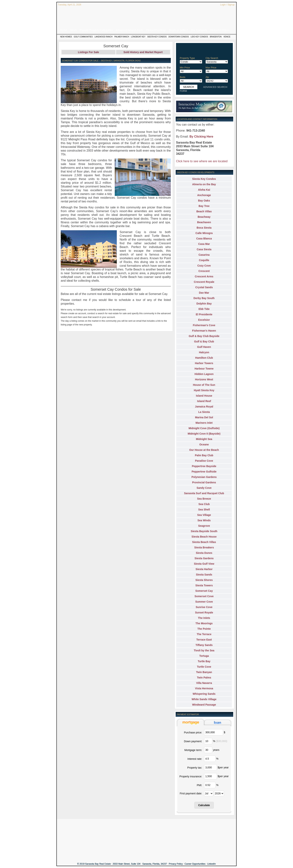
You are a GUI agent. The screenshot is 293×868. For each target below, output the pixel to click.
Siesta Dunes (204, 553)
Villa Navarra (204, 683)
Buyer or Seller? (179, 30)
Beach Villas (204, 211)
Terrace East (204, 640)
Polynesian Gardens (204, 477)
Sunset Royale (204, 612)
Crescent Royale (204, 282)
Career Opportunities (195, 864)
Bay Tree (204, 206)
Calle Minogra (204, 233)
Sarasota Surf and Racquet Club (204, 493)
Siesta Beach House (204, 537)
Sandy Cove (204, 488)
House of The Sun (204, 385)
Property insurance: (191, 776)
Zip (207, 77)
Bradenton (216, 37)
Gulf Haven (204, 347)
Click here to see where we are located (202, 161)
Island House (204, 396)
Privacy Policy (176, 864)
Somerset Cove (204, 596)
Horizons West (204, 379)
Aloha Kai (204, 190)
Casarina (204, 255)
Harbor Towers (204, 363)
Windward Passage (204, 705)
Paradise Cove (204, 461)
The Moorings (204, 623)
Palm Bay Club (204, 455)
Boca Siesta (204, 228)
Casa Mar (204, 244)
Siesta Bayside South (204, 531)
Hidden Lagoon (204, 374)
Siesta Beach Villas (204, 542)
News (73, 30)
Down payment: (193, 741)
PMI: (199, 785)
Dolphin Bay (204, 304)
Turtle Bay (204, 661)
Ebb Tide (204, 309)
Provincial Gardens (204, 482)
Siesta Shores (204, 580)
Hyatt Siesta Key (204, 390)
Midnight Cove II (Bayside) (204, 434)
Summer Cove (204, 602)
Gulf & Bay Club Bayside (204, 336)
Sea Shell (204, 510)
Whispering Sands (204, 694)
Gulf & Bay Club (204, 341)
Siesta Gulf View (204, 564)
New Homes (66, 37)
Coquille (204, 260)
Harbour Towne (204, 369)
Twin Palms (204, 678)
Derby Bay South (204, 298)
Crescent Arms (204, 276)
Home (64, 30)
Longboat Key (138, 37)
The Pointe (204, 629)
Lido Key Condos (199, 37)
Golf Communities (83, 37)
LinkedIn (211, 864)
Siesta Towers (204, 585)
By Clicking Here (201, 137)
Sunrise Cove (204, 607)
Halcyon (204, 352)
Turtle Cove (204, 667)
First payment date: (191, 793)
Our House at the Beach (204, 450)
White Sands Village (204, 699)
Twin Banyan (204, 672)
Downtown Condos (179, 37)
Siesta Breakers (204, 547)
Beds (183, 77)
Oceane (204, 444)
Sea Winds (204, 520)
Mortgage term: (193, 750)
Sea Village (204, 515)
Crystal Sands (204, 287)
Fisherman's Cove (204, 325)
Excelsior (204, 320)
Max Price (211, 68)
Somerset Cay (204, 591)
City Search (212, 58)
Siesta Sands (204, 575)
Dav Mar (204, 293)
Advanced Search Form (129, 30)
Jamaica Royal (204, 407)
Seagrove (204, 526)
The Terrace (204, 634)
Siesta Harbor (204, 569)
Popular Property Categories (96, 30)
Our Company (199, 30)
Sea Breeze (204, 499)
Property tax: (195, 768)
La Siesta (204, 412)
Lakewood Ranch (104, 37)
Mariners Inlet (204, 423)
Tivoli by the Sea (204, 650)
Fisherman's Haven (204, 331)
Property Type (187, 58)
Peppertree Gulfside (204, 472)
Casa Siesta (204, 249)
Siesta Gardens (204, 558)
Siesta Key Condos (157, 37)
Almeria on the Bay (204, 184)
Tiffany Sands (204, 645)
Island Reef (204, 401)
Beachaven (204, 222)
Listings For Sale (88, 52)
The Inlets (204, 618)
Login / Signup (227, 5)
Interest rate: (195, 759)
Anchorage (204, 195)
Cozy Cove (204, 266)
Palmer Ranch (122, 37)
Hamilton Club (204, 358)
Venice (227, 37)
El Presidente (204, 314)
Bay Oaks (204, 201)
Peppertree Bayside (204, 466)
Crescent (204, 271)
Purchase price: (193, 732)
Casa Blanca (204, 238)
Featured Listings (156, 30)
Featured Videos (220, 30)
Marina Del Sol (204, 417)
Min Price (185, 68)
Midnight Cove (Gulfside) (204, 428)
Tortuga (204, 656)
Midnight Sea (204, 439)
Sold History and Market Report (143, 52)
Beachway (204, 217)
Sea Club (204, 504)
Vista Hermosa (204, 688)
